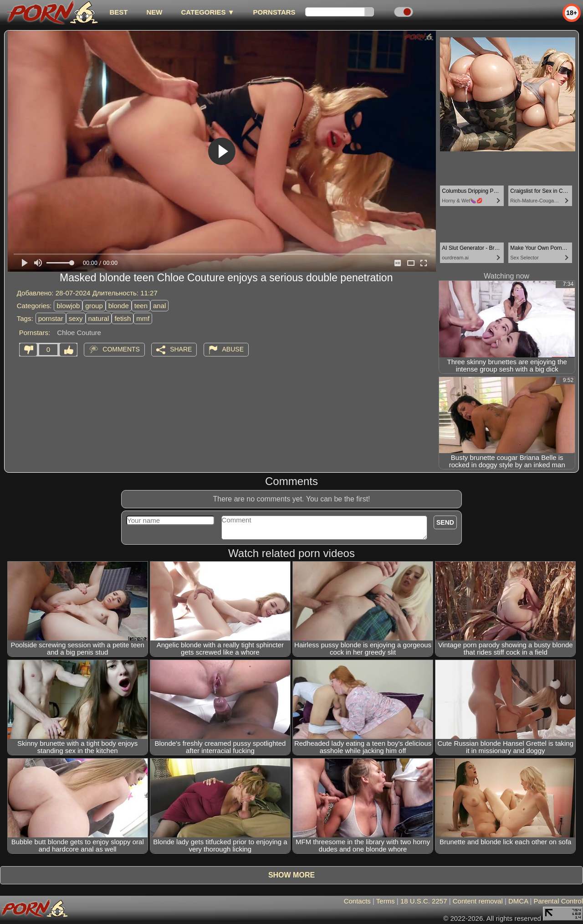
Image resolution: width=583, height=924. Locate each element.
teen (141, 306)
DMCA (518, 901)
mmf (143, 318)
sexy (76, 318)
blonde (119, 306)
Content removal (478, 901)
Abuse (233, 349)
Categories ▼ (207, 12)
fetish (123, 318)
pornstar (51, 318)
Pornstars (274, 12)
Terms (386, 901)
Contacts (357, 901)
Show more (291, 875)
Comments (121, 349)
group (94, 306)
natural (99, 318)
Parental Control (558, 901)
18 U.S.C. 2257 (424, 901)
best (118, 12)
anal (159, 306)
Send (445, 522)
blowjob (68, 306)
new (154, 12)
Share (181, 349)
